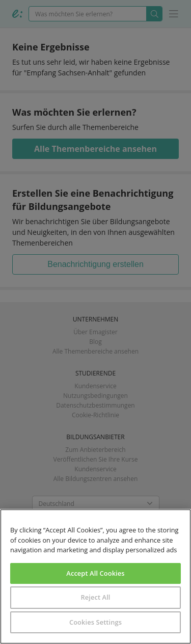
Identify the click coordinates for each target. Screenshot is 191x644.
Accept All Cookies (95, 573)
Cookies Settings (95, 622)
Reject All (95, 597)
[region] (95, 576)
